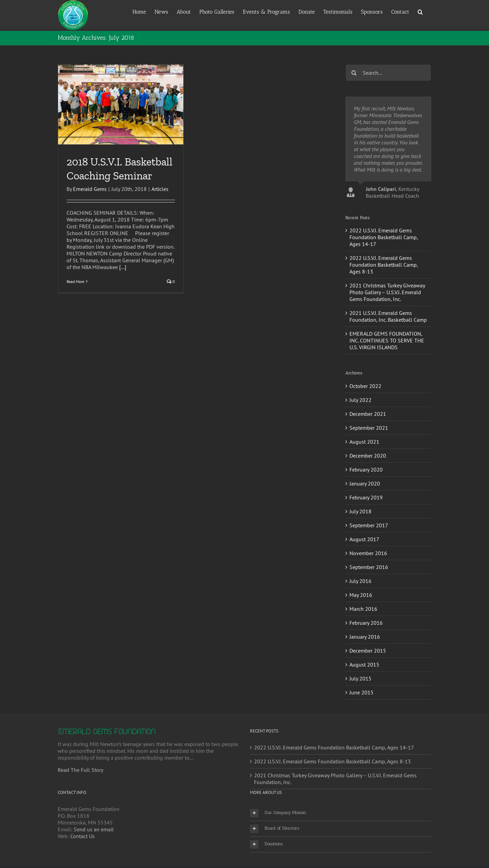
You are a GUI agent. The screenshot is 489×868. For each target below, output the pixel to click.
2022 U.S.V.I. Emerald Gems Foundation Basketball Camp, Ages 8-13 (384, 265)
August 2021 (364, 442)
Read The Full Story (80, 770)
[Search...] (388, 73)
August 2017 (364, 539)
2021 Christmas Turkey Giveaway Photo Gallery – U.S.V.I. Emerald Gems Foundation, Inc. (387, 292)
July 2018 (360, 511)
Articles (160, 189)
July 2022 (360, 400)
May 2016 (361, 595)
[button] (420, 11)
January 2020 (365, 483)
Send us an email (94, 829)
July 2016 (360, 581)
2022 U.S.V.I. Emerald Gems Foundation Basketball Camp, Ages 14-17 (384, 237)
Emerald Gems (90, 189)
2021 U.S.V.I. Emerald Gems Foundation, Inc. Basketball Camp (388, 316)
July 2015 (360, 678)
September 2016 (369, 567)
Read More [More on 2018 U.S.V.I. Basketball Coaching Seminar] (75, 281)
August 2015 (364, 665)
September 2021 (369, 428)
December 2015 (368, 651)
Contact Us (83, 836)
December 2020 (368, 456)
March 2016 (363, 609)
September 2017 (369, 525)
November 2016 (368, 553)
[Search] (354, 73)
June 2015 (361, 692)
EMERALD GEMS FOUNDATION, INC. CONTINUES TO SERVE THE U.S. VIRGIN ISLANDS (387, 340)
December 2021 (368, 414)
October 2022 (365, 386)
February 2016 (366, 623)
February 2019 (366, 497)
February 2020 (366, 470)
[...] (123, 267)
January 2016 (365, 637)
